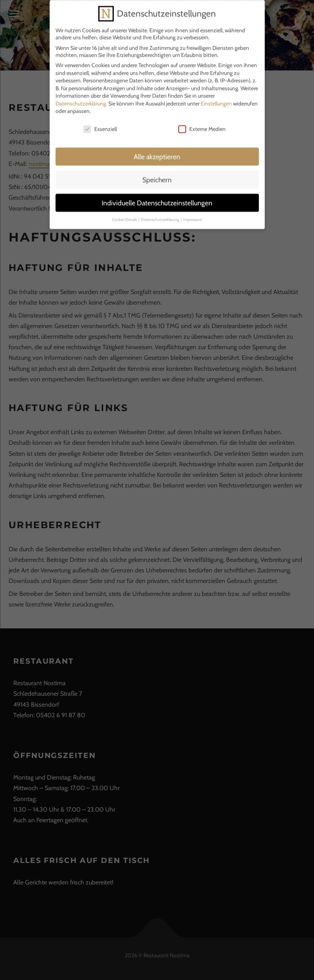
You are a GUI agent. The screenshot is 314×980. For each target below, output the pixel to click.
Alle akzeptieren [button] (157, 151)
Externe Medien (202, 123)
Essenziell (100, 123)
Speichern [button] (157, 174)
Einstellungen (216, 98)
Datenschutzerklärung (81, 98)
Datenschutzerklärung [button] (160, 214)
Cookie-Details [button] (125, 214)
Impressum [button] (193, 214)
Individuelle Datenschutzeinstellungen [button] (157, 197)
